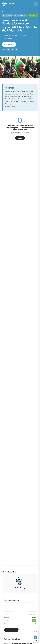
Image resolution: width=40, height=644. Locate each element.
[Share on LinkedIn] (8, 50)
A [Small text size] (35, 634)
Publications (10, 12)
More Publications (20, 590)
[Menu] (36, 4)
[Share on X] (12, 50)
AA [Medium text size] (35, 637)
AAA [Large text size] (35, 640)
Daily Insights (19, 12)
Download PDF (9, 44)
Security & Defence (21, 15)
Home (3, 12)
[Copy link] (17, 50)
